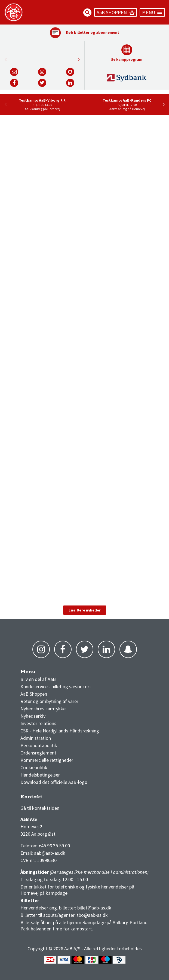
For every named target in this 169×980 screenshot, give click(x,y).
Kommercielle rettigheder (47, 760)
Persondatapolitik (39, 745)
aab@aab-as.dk (50, 853)
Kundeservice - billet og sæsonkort (56, 687)
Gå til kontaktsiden (40, 808)
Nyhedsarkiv (33, 716)
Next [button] (5, 59)
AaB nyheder (38, 673)
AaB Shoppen (34, 694)
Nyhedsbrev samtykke (43, 709)
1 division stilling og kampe (52, 798)
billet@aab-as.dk (94, 908)
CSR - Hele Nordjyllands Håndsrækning (60, 731)
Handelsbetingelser (40, 775)
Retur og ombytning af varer (49, 701)
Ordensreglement (39, 753)
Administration (36, 738)
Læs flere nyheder (85, 610)
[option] (42, 104)
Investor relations (38, 723)
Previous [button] (79, 59)
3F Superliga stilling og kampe (46, 798)
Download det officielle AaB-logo (54, 782)
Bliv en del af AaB (38, 679)
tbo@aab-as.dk (92, 915)
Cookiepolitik (34, 767)
